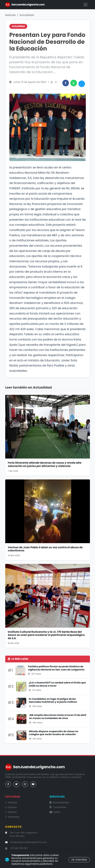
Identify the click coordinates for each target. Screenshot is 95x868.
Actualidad (27, 15)
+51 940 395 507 (19, 848)
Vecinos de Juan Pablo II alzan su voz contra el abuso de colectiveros (45, 549)
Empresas (12, 817)
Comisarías (58, 807)
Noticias (11, 15)
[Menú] (85, 5)
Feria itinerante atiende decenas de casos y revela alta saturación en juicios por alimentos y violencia (45, 464)
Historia (11, 812)
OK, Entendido (79, 860)
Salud (55, 812)
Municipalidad (59, 802)
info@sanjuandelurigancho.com (29, 842)
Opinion (11, 807)
